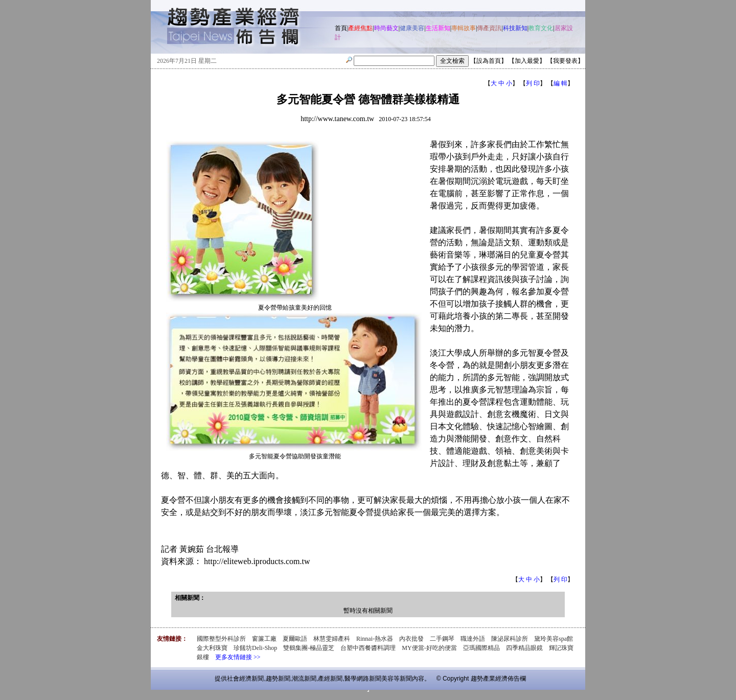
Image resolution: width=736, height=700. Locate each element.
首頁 (341, 28)
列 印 (533, 83)
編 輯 (560, 83)
